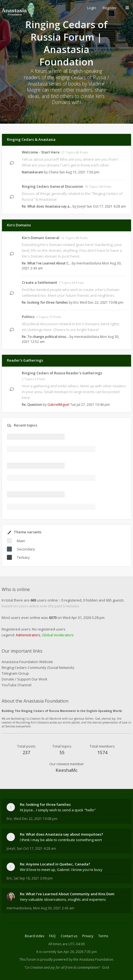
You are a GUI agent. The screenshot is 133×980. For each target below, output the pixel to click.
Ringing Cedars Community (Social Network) (38, 668)
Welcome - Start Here (41, 152)
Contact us (69, 936)
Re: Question (32, 405)
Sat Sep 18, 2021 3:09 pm (33, 878)
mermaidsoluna (89, 263)
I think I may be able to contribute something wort (61, 840)
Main (21, 541)
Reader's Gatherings (25, 360)
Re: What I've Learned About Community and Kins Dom (67, 894)
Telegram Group (15, 673)
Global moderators (58, 635)
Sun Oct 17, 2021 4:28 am (36, 848)
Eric (76, 302)
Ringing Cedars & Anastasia (31, 139)
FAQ (52, 936)
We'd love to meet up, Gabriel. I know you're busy (61, 870)
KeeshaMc (67, 770)
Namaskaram (32, 172)
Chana (54, 172)
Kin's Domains (19, 225)
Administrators (28, 635)
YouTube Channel (17, 685)
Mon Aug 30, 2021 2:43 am (54, 908)
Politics (28, 317)
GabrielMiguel (58, 405)
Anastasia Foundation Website (27, 662)
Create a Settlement (39, 282)
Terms (103, 936)
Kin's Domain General (41, 238)
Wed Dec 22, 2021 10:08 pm (36, 819)
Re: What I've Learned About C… (46, 263)
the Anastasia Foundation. (94, 959)
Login (92, 8)
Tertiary (23, 557)
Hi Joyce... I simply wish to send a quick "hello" (58, 810)
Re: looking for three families (45, 302)
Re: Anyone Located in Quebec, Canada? (55, 864)
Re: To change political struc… (45, 337)
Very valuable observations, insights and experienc (63, 899)
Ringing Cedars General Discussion (52, 186)
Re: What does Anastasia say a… (47, 206)
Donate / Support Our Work (25, 679)
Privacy (88, 936)
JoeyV (82, 206)
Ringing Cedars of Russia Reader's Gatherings (62, 373)
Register (110, 8)
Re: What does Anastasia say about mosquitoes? (62, 834)
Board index (34, 936)
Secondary (26, 549)
